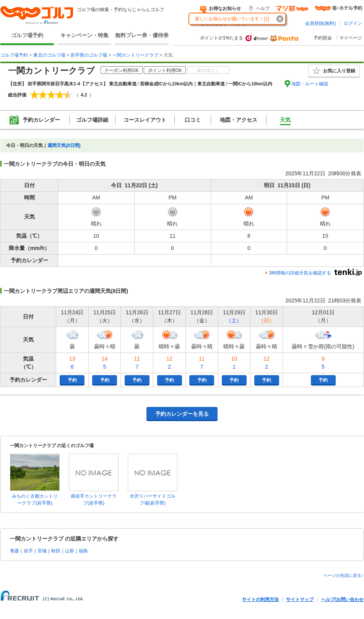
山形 (70, 551)
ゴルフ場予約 (27, 35)
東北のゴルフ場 (49, 55)
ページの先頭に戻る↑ (344, 575)
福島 (83, 551)
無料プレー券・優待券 (142, 35)
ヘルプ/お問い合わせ (342, 599)
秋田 (56, 551)
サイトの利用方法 (260, 599)
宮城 (42, 551)
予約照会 (323, 38)
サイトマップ (300, 599)
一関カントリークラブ (135, 55)
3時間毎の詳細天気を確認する (300, 273)
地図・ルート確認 (310, 84)
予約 (72, 380)
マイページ (351, 38)
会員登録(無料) (320, 23)
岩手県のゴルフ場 (89, 55)
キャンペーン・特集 (84, 35)
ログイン (353, 23)
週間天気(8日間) (64, 145)
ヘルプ (263, 8)
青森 (15, 551)
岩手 (28, 551)
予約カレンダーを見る (182, 414)
